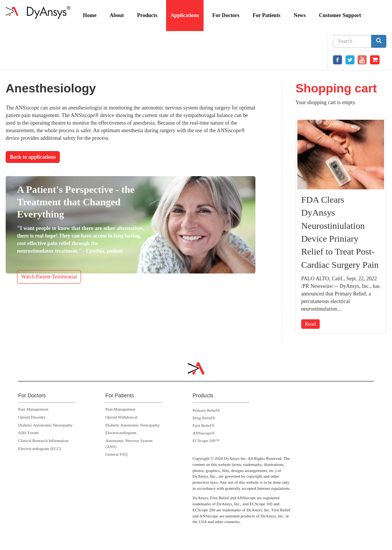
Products (147, 15)
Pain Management (33, 409)
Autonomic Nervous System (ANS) (129, 444)
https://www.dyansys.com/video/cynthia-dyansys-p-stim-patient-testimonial (131, 237)
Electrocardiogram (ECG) (40, 448)
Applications (185, 15)
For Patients (267, 15)
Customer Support (340, 15)
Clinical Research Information (43, 441)
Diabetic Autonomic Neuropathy (45, 425)
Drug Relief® (204, 418)
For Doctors (226, 15)
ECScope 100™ (206, 441)
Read (310, 324)
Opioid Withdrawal (121, 417)
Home (90, 15)
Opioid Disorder (32, 417)
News (300, 15)
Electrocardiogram (121, 433)
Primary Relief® (206, 410)
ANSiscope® (204, 433)
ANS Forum (28, 433)
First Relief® (204, 425)
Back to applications (33, 157)
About (117, 15)
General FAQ (116, 454)
